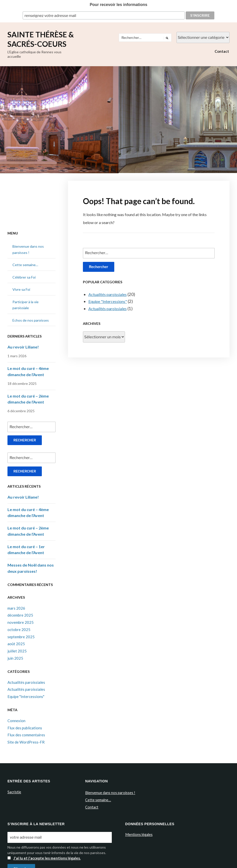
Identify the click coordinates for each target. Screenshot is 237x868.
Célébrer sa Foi (24, 277)
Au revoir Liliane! (23, 346)
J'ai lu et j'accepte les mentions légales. (46, 857)
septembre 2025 (21, 636)
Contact (222, 51)
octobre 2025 (19, 629)
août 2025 (16, 643)
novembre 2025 (21, 622)
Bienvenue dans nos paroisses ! (110, 792)
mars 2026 (16, 607)
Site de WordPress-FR (26, 742)
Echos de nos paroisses (31, 320)
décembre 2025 (20, 615)
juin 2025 (15, 657)
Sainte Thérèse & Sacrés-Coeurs (41, 39)
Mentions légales (139, 833)
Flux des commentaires (26, 734)
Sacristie (14, 791)
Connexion (16, 720)
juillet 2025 (17, 650)
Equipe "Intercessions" (109, 301)
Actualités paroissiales (109, 294)
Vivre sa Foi (21, 289)
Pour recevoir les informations (118, 5)
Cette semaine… (25, 264)
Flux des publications (25, 727)
